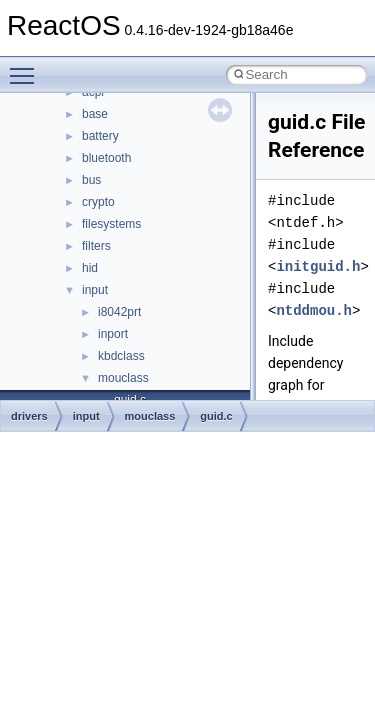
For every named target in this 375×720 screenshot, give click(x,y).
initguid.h (318, 266)
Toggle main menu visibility (27, 67)
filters (96, 246)
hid (90, 268)
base (95, 114)
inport (113, 334)
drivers (29, 416)
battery (100, 136)
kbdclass (121, 356)
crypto (98, 202)
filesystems (111, 224)
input (95, 290)
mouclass (123, 378)
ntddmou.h (314, 310)
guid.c (216, 416)
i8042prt (119, 312)
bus (91, 180)
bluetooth (106, 158)
